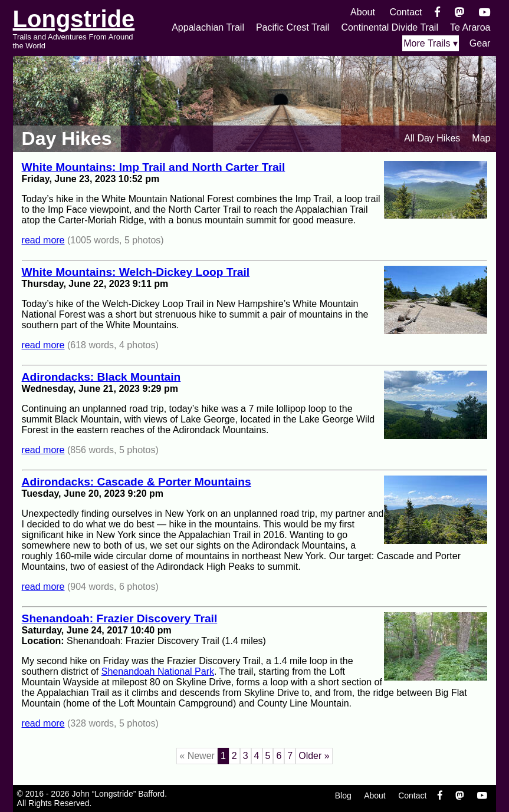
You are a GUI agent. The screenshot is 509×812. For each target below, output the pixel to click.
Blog (343, 796)
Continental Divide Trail (390, 27)
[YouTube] (485, 12)
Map (481, 138)
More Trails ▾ (431, 43)
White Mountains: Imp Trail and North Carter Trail (154, 167)
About (363, 12)
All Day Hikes (432, 138)
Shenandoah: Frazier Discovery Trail (120, 618)
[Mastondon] (460, 12)
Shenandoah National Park (158, 671)
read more (43, 240)
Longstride (74, 19)
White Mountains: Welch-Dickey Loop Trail (136, 272)
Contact (405, 12)
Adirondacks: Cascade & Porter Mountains (137, 482)
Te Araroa (470, 27)
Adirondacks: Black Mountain (101, 377)
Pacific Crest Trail (293, 27)
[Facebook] (437, 12)
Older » (314, 756)
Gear (480, 43)
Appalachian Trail (208, 27)
